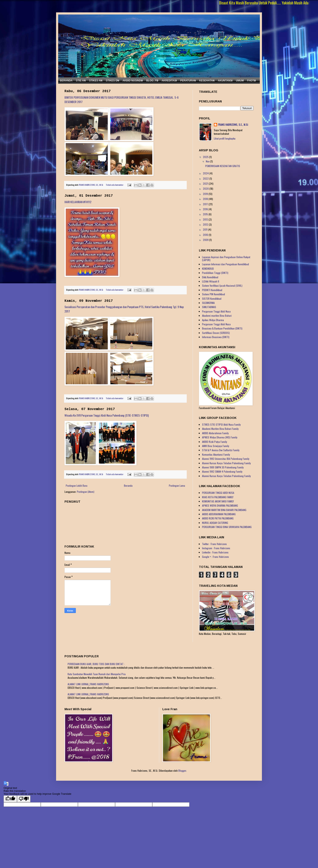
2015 (206, 214)
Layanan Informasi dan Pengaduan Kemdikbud (225, 264)
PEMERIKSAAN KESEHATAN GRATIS (223, 166)
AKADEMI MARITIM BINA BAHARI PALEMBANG (224, 510)
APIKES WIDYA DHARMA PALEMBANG (220, 505)
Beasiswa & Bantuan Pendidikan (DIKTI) (222, 328)
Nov (208, 161)
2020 (206, 189)
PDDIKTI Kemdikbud (212, 290)
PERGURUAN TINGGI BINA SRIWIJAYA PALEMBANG (227, 527)
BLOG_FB (152, 81)
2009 (206, 240)
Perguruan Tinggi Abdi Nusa (216, 311)
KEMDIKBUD (208, 269)
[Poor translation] (24, 799)
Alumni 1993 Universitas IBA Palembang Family (226, 459)
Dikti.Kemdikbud (210, 277)
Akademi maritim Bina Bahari (217, 316)
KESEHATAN (207, 81)
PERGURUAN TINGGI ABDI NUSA (218, 493)
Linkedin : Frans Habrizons (215, 552)
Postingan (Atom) (86, 492)
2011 (206, 229)
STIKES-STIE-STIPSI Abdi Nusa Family (221, 424)
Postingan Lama (177, 486)
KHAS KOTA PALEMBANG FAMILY (218, 497)
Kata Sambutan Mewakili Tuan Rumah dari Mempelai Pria (97, 674)
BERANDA (66, 81)
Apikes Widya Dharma (213, 320)
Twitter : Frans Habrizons (214, 544)
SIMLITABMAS (209, 307)
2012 (206, 224)
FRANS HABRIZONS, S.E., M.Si (233, 125)
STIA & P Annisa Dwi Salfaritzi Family (221, 450)
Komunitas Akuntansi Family (216, 454)
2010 (206, 235)
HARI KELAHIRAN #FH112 (78, 202)
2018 (206, 199)
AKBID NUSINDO (133, 81)
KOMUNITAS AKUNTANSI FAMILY (218, 501)
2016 (206, 209)
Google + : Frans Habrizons (216, 557)
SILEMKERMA (208, 303)
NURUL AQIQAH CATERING (215, 523)
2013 (206, 219)
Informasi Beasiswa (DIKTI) (216, 337)
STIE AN (81, 81)
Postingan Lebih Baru (77, 486)
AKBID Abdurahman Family (215, 433)
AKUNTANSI (225, 81)
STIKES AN (96, 81)
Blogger (182, 771)
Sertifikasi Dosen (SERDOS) (216, 333)
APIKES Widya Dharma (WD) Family (220, 437)
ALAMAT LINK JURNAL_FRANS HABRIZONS (88, 684)
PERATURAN (188, 81)
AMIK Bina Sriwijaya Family (216, 446)
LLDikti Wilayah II (211, 281)
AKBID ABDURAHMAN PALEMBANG (219, 514)
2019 (206, 194)
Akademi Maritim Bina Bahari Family (220, 429)
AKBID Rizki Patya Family (215, 442)
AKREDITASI (169, 81)
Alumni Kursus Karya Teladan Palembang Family (226, 463)
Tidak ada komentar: (115, 185)
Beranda (128, 486)
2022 (206, 178)
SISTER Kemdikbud (212, 299)
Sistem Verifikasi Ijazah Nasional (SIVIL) (222, 286)
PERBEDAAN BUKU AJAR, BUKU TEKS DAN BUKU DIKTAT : (96, 664)
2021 (206, 184)
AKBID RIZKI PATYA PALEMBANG (218, 518)
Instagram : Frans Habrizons (216, 548)
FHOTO (251, 81)
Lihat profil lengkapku (225, 138)
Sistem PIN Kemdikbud (214, 294)
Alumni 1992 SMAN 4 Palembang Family (222, 471)
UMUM (240, 81)
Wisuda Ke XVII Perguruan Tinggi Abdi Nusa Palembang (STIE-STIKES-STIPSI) (107, 415)
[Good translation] (10, 799)
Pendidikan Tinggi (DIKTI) (215, 273)
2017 (206, 204)
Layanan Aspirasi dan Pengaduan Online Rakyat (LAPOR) (226, 258)
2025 (206, 157)
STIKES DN (112, 81)
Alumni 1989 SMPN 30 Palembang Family (223, 467)
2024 (206, 173)
